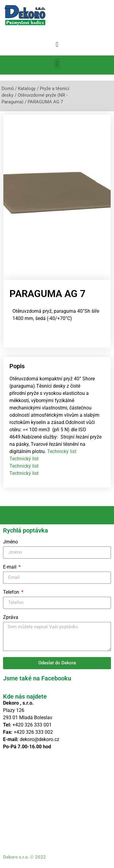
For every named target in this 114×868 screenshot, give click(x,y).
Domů (8, 88)
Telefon (12, 592)
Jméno (10, 542)
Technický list (62, 451)
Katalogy (27, 88)
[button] (57, 44)
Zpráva (11, 618)
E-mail (10, 567)
